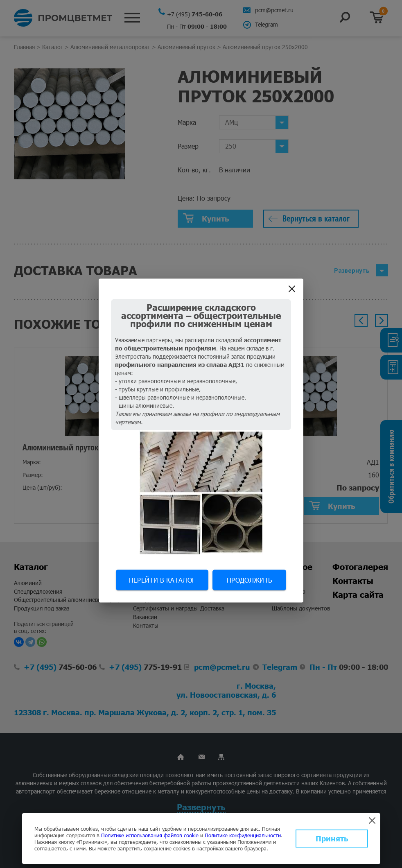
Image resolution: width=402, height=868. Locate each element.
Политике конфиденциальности (243, 835)
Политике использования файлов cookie (150, 835)
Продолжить (249, 580)
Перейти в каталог (162, 580)
